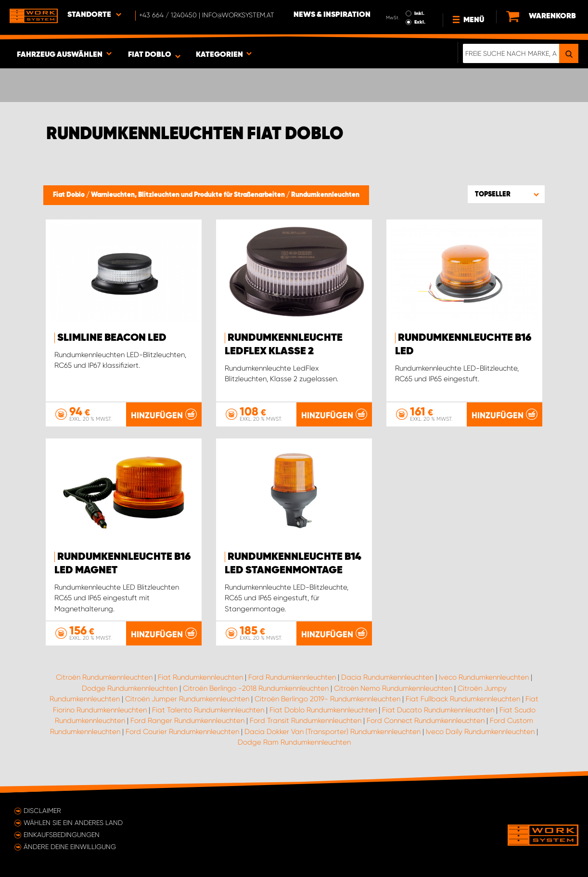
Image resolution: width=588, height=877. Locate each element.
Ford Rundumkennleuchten (292, 677)
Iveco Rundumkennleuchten (484, 677)
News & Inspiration (332, 15)
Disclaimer (42, 811)
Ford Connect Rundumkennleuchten (426, 721)
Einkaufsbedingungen (62, 835)
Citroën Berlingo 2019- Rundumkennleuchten (327, 699)
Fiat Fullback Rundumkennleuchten (463, 699)
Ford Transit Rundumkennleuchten (306, 721)
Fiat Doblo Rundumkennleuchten (323, 710)
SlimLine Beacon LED (112, 338)
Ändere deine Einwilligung (70, 847)
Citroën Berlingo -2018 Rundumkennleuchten (256, 688)
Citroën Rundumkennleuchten (104, 677)
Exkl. (420, 22)
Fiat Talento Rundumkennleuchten (208, 710)
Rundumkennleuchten (325, 195)
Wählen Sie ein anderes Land (73, 823)
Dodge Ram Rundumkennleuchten (294, 742)
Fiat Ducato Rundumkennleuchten (438, 710)
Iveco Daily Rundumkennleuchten (480, 732)
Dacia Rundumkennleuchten (387, 677)
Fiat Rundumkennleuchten (200, 677)
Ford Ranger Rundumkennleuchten (187, 721)
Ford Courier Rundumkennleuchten (182, 732)
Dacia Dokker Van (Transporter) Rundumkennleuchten (332, 732)
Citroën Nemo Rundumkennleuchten (393, 688)
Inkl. (419, 13)
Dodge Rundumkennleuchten (130, 688)
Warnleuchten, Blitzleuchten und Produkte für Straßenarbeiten (189, 195)
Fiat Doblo (70, 195)
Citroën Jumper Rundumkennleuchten (187, 699)
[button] (506, 194)
